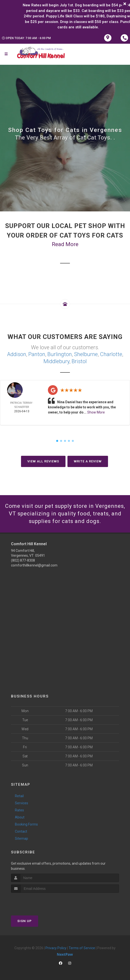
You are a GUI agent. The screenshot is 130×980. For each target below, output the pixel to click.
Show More (96, 412)
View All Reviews (43, 461)
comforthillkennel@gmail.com (34, 565)
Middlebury (56, 361)
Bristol (79, 361)
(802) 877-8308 (23, 560)
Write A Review (88, 461)
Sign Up (25, 921)
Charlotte (111, 354)
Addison (17, 354)
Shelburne (86, 354)
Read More (65, 244)
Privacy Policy (56, 948)
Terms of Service (82, 948)
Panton (37, 354)
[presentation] (37, 902)
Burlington (60, 354)
